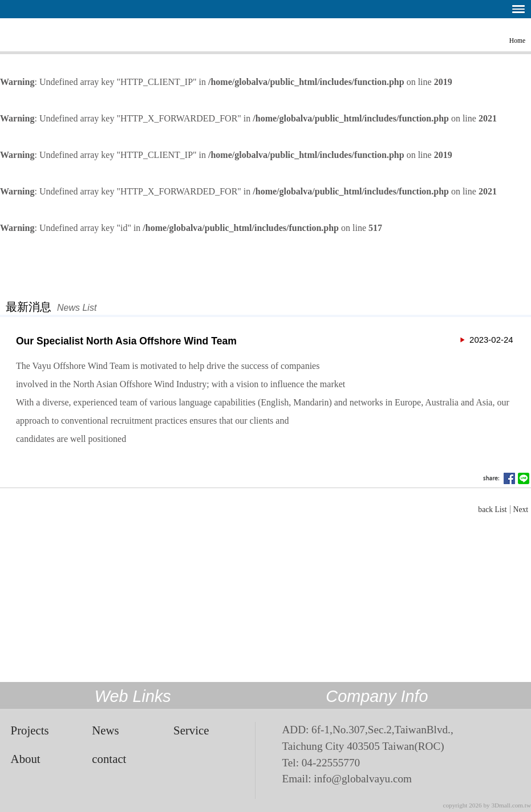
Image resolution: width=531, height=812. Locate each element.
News (105, 730)
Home (517, 40)
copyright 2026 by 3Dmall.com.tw (487, 805)
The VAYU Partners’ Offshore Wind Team (37, 34)
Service (191, 730)
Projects (30, 730)
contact (109, 759)
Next (521, 509)
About (26, 759)
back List (492, 509)
